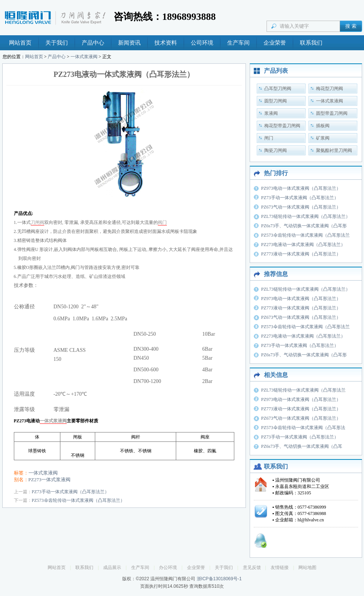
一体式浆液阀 (84, 57)
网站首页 (20, 43)
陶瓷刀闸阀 (276, 150)
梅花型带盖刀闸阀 (282, 126)
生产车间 (238, 43)
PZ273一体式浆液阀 (50, 480)
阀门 (162, 222)
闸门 (269, 138)
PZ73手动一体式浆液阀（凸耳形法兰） (70, 492)
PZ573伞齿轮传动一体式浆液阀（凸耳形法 (303, 428)
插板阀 (323, 126)
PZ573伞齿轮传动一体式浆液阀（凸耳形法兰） (78, 500)
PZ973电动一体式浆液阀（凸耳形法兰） (301, 188)
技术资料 (166, 43)
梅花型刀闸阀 (330, 89)
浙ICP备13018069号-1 (219, 579)
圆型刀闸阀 (276, 101)
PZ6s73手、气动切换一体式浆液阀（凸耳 (302, 446)
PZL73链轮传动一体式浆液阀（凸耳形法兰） (306, 216)
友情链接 (280, 567)
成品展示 (112, 567)
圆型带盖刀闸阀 (332, 113)
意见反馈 (252, 567)
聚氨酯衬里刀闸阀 (334, 150)
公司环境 (202, 43)
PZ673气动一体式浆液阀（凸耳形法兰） (301, 207)
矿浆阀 (323, 138)
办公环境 (168, 567)
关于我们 (57, 43)
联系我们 (311, 43)
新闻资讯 (129, 43)
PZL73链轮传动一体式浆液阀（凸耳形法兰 (303, 390)
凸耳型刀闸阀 (278, 89)
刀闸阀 (37, 222)
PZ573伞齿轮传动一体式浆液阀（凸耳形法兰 (306, 235)
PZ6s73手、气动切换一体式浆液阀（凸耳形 (304, 226)
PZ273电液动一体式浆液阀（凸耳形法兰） (303, 245)
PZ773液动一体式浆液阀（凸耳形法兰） (301, 254)
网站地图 (307, 567)
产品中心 (93, 43)
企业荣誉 (275, 43)
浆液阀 (271, 113)
